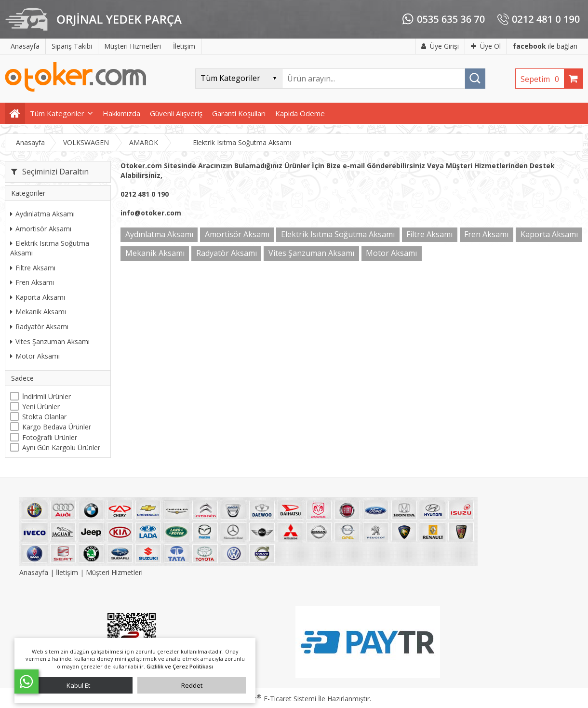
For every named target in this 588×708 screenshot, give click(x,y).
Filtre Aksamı (33, 268)
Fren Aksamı (32, 282)
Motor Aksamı (35, 356)
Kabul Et (78, 685)
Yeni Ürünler (41, 407)
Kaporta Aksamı (38, 297)
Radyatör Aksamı (39, 327)
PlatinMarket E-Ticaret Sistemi (267, 699)
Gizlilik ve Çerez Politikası (180, 666)
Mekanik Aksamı (38, 312)
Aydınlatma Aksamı (42, 214)
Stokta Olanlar (44, 417)
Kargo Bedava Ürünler (57, 427)
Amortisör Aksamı (41, 229)
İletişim (67, 572)
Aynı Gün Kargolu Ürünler (61, 448)
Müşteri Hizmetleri (114, 572)
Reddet (192, 685)
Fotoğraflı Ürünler (50, 437)
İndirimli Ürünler (47, 396)
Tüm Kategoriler (57, 113)
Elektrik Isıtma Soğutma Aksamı (50, 248)
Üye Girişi (440, 46)
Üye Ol (486, 46)
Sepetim (542, 79)
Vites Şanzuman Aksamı (50, 341)
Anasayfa (35, 572)
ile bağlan (545, 46)
